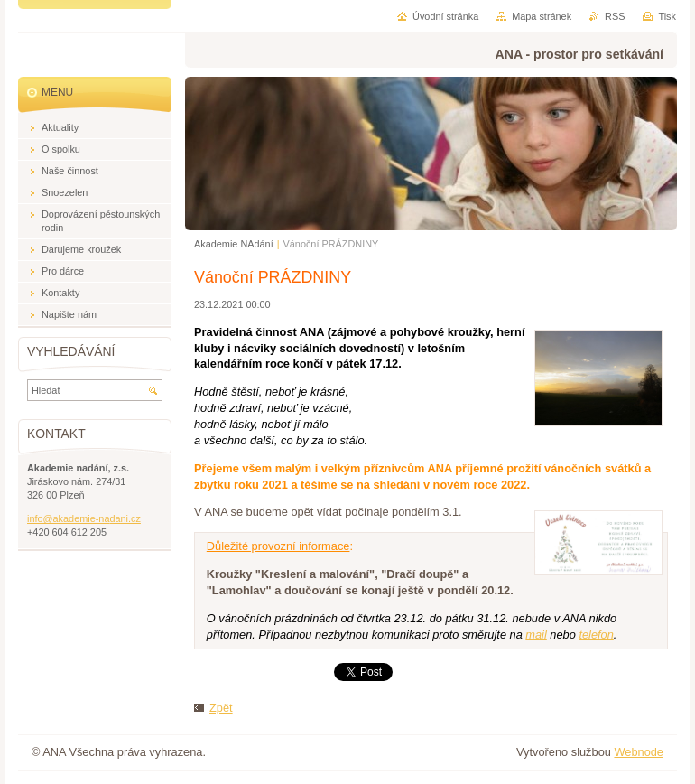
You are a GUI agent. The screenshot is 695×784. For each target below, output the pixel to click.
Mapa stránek (542, 16)
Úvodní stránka (445, 16)
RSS (615, 16)
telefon (596, 635)
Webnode (639, 752)
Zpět (221, 708)
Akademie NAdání (234, 244)
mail (536, 635)
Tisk (667, 16)
